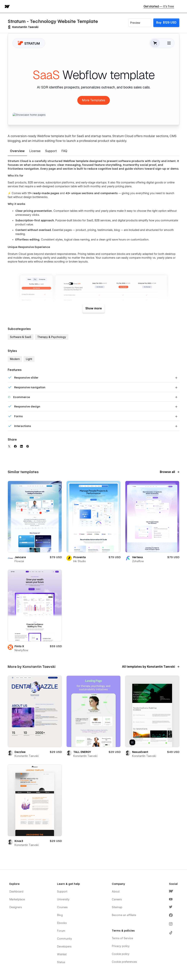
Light (29, 359)
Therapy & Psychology (52, 337)
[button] (182, 6)
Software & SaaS (21, 337)
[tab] (17, 151)
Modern (15, 359)
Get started (159, 6)
